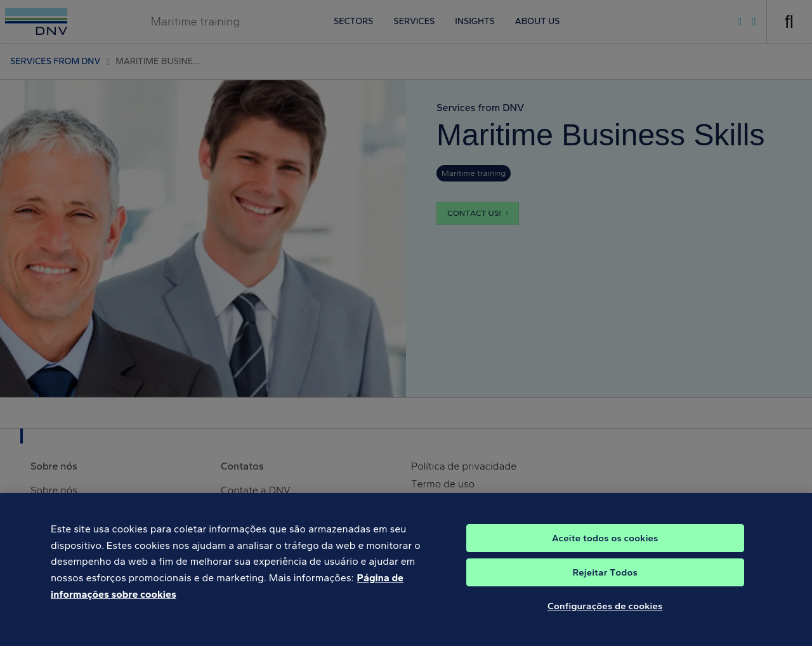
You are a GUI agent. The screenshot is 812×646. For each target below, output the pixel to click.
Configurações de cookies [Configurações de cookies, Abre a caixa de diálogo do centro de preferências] (605, 616)
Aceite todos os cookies (605, 548)
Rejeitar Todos (605, 582)
